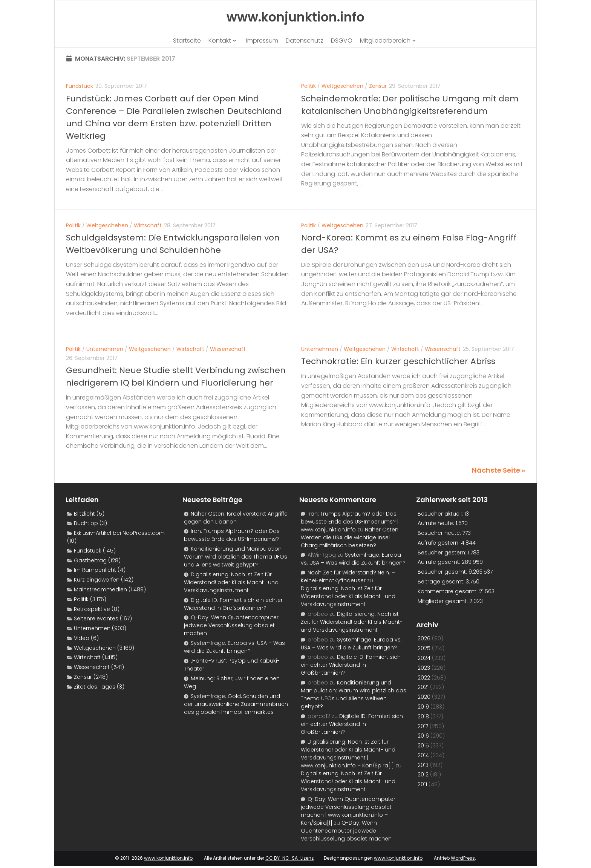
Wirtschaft (148, 225)
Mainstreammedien (100, 589)
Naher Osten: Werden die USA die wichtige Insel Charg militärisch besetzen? (350, 537)
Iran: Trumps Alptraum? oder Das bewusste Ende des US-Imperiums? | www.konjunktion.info (350, 522)
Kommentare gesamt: (448, 591)
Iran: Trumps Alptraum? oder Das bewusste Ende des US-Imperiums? (232, 535)
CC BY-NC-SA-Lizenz (289, 858)
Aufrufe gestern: (439, 543)
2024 (424, 658)
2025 (424, 648)
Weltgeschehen (342, 86)
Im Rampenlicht (95, 570)
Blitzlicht (84, 514)
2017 (423, 726)
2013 (423, 765)
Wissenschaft (228, 349)
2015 (423, 746)
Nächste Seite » (498, 470)
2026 (424, 638)
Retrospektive (92, 609)
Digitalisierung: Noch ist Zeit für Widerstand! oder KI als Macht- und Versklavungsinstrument (231, 582)
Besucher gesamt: (443, 572)
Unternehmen (105, 349)
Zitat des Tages (95, 687)
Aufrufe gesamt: (440, 562)
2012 (423, 775)
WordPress (463, 858)
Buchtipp (86, 523)
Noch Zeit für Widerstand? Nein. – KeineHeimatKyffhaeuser (348, 576)
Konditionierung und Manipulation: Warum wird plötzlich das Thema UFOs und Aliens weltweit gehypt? (236, 557)
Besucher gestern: (443, 553)
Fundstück (80, 86)
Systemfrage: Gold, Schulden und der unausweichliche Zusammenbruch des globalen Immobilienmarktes (236, 704)
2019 (423, 707)
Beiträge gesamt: (442, 582)
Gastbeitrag (90, 560)
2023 (424, 668)
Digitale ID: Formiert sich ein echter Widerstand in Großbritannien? (233, 604)
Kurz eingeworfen (97, 580)
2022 (424, 678)
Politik (309, 86)
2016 (423, 736)
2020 (424, 697)
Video (82, 638)
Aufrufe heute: (437, 523)
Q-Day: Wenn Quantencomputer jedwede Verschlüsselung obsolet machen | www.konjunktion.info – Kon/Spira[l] (348, 811)
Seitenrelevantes (96, 618)
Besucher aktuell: (441, 514)
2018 (423, 716)
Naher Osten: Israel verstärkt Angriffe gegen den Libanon (236, 518)
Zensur (378, 86)
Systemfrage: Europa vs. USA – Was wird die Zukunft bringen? (234, 647)
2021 (423, 687)
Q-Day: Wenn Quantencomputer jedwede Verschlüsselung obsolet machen (231, 625)
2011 (422, 784)
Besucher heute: (440, 533)
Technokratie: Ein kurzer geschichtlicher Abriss (398, 361)
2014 (423, 755)
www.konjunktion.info (168, 858)
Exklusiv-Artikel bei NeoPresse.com (119, 533)
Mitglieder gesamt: (443, 601)
